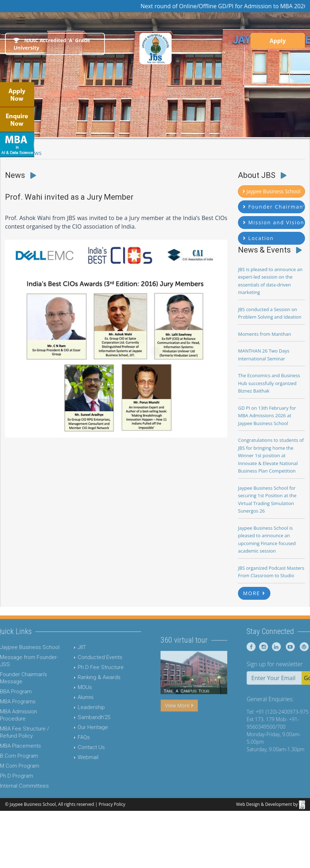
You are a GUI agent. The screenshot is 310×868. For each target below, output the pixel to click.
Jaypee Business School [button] (271, 191)
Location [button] (258, 238)
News (34, 153)
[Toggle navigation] (21, 21)
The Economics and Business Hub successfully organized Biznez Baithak (269, 383)
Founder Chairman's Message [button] (274, 207)
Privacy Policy (112, 804)
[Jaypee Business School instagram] (281, 647)
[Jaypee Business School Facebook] (269, 647)
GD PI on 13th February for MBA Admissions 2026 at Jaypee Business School (267, 416)
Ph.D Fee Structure (83, 667)
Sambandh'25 (76, 717)
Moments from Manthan (265, 334)
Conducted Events (82, 657)
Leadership (73, 707)
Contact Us (73, 747)
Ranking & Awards (81, 677)
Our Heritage (75, 727)
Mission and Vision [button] (274, 222)
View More (179, 724)
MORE (254, 593)
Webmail (70, 757)
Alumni (67, 697)
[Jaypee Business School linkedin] (293, 647)
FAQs (66, 737)
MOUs (67, 687)
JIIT (64, 647)
